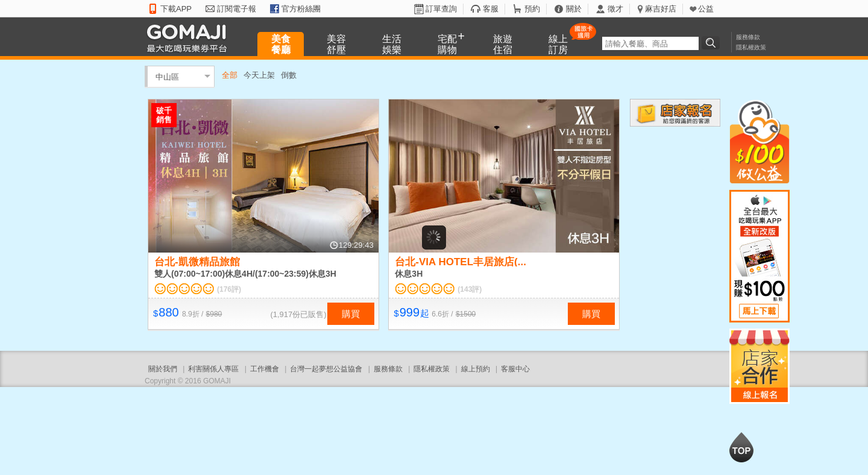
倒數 (289, 75)
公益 (706, 9)
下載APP (176, 9)
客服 (491, 9)
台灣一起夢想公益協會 (326, 369)
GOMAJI (190, 38)
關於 (574, 9)
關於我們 (163, 369)
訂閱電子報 (237, 9)
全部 (230, 75)
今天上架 (259, 75)
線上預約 (476, 369)
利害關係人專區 (213, 369)
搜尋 (712, 43)
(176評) (229, 289)
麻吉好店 (661, 9)
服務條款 (748, 37)
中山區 (167, 76)
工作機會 (265, 369)
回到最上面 (741, 447)
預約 (532, 9)
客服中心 (515, 369)
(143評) (470, 289)
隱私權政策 (751, 47)
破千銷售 (164, 115)
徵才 (615, 9)
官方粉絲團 (301, 9)
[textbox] (650, 43)
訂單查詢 (441, 9)
